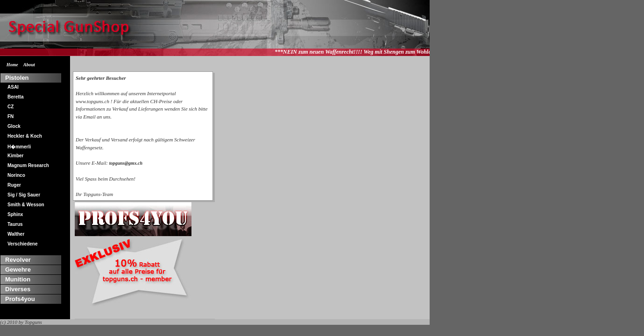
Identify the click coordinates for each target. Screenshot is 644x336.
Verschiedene (22, 244)
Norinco (16, 175)
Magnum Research (28, 165)
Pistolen (17, 78)
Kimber (15, 156)
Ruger (14, 185)
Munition (18, 279)
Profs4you (20, 299)
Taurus (15, 224)
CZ (11, 107)
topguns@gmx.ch (126, 163)
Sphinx (15, 214)
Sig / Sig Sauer (24, 195)
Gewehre (18, 269)
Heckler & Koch (25, 136)
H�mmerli (19, 147)
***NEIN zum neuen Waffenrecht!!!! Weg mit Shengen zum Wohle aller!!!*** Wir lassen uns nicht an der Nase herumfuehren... (428, 52)
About (29, 65)
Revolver (18, 260)
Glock (14, 126)
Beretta (15, 97)
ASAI (13, 87)
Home (12, 65)
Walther (16, 234)
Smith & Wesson (26, 205)
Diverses (18, 289)
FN (11, 116)
